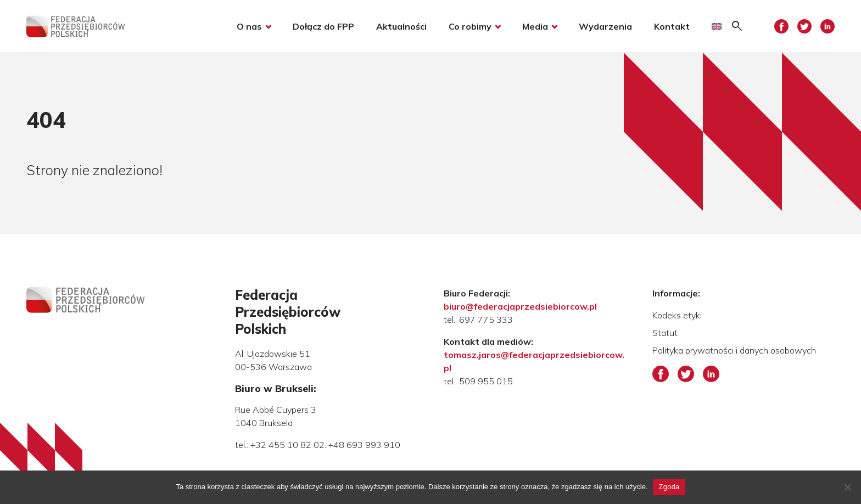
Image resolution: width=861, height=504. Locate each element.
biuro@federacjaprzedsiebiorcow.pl (520, 306)
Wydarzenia (605, 26)
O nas (249, 26)
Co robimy (470, 26)
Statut (665, 333)
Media (535, 26)
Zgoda (669, 487)
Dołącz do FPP (323, 26)
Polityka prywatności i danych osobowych (734, 350)
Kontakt (672, 26)
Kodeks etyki (677, 315)
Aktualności (401, 26)
